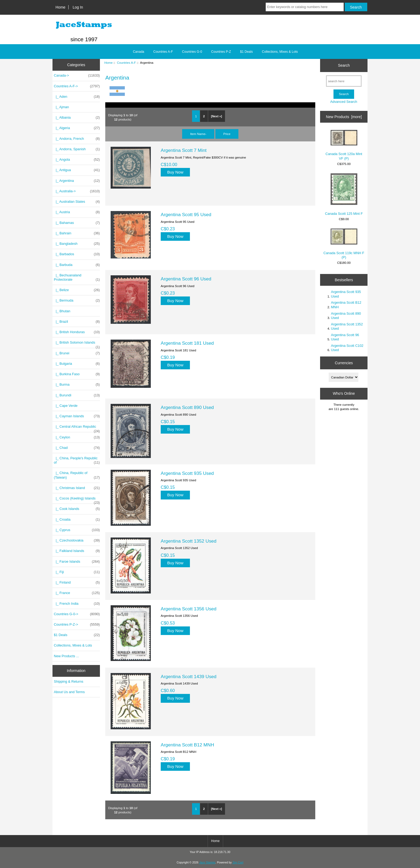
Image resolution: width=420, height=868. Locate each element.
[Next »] (217, 116)
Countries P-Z (221, 52)
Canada (138, 52)
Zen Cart (238, 863)
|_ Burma (77, 385)
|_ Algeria (77, 128)
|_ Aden (77, 97)
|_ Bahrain (77, 233)
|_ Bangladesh (77, 244)
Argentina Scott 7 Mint (184, 150)
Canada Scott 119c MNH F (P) (344, 244)
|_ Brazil (77, 322)
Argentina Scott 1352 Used (189, 541)
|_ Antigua (77, 170)
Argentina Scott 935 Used (187, 473)
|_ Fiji (77, 572)
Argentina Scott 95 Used (186, 215)
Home (60, 7)
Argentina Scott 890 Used (187, 407)
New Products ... (66, 656)
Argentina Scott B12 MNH (187, 745)
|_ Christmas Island (77, 488)
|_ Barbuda (77, 265)
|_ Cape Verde (66, 406)
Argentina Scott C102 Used (347, 348)
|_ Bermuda (77, 300)
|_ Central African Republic (77, 428)
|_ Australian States (77, 202)
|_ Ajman (61, 107)
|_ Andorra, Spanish (77, 149)
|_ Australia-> (77, 191)
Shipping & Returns (69, 681)
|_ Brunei (77, 353)
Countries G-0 (192, 52)
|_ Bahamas (77, 223)
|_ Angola (77, 160)
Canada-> (77, 76)
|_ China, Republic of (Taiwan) (77, 475)
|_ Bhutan (62, 311)
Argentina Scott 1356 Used (189, 609)
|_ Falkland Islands (77, 551)
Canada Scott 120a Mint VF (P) (344, 145)
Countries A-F (126, 63)
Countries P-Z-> (77, 625)
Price (227, 134)
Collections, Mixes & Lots (280, 52)
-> (77, 86)
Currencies (344, 363)
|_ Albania (77, 118)
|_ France (77, 593)
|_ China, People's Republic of (77, 460)
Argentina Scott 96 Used (186, 279)
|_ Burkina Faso (77, 374)
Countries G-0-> (77, 614)
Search (344, 65)
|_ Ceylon (77, 437)
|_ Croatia (77, 520)
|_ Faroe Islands (77, 562)
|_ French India (77, 604)
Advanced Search (344, 102)
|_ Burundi (77, 395)
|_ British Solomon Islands (77, 344)
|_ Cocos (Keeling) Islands (77, 500)
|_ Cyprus (77, 530)
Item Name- (198, 134)
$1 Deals (246, 52)
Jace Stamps (207, 863)
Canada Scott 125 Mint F (344, 194)
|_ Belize (77, 290)
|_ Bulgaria (77, 364)
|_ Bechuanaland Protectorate (77, 277)
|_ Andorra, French (77, 139)
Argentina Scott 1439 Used (189, 677)
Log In (78, 7)
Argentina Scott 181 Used (187, 343)
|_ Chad (77, 448)
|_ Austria (77, 212)
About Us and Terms (69, 692)
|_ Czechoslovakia (77, 540)
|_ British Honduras (77, 332)
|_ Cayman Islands (77, 416)
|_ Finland (77, 583)
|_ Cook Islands (77, 509)
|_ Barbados (77, 254)
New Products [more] (344, 117)
